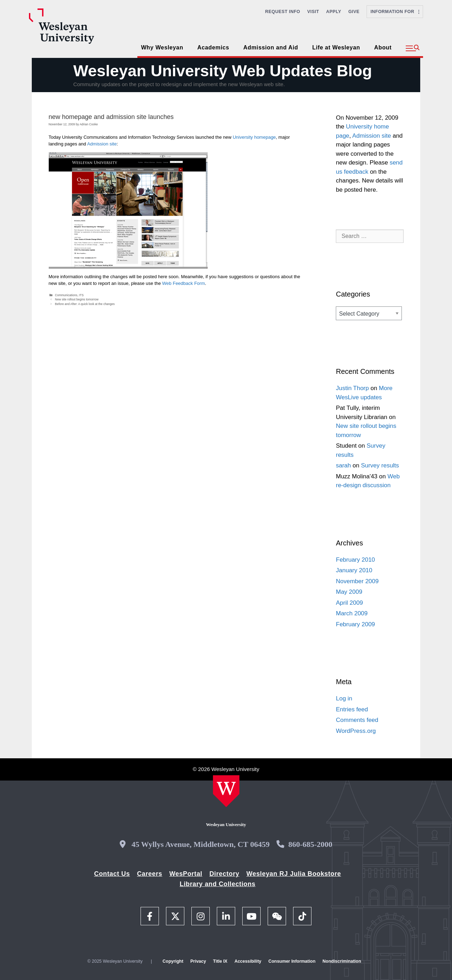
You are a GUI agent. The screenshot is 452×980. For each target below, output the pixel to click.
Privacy (198, 961)
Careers (150, 874)
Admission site (102, 144)
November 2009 (357, 581)
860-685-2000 (310, 844)
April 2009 (349, 603)
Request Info (283, 12)
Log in (344, 698)
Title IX (220, 961)
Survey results (380, 465)
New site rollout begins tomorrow (77, 299)
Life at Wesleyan (336, 47)
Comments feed (357, 720)
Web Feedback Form (183, 283)
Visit (313, 12)
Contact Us (112, 874)
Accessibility (248, 961)
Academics (213, 47)
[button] (413, 48)
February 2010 (355, 560)
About (383, 47)
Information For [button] (395, 12)
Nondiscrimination (342, 961)
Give (354, 12)
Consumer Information (292, 961)
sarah (343, 465)
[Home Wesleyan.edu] (226, 791)
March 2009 (352, 613)
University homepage (254, 137)
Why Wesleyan (162, 47)
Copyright (173, 961)
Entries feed (352, 709)
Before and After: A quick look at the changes (85, 304)
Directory (224, 874)
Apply (334, 12)
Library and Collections (218, 884)
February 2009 (355, 624)
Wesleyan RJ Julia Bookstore (294, 874)
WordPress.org (356, 731)
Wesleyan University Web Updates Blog (222, 71)
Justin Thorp (352, 388)
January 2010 (354, 570)
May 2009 (349, 592)
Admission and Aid (271, 47)
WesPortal (186, 874)
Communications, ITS (69, 295)
